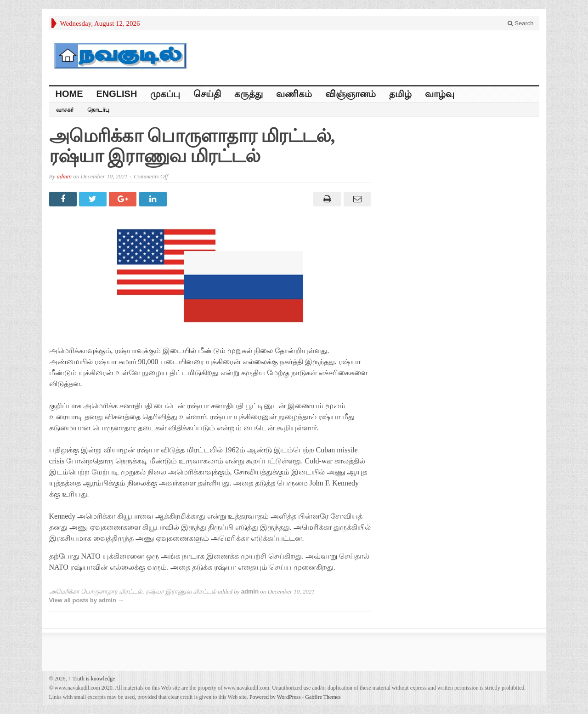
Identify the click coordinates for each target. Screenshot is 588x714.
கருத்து (249, 94)
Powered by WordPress (275, 697)
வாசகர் (65, 110)
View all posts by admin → (87, 600)
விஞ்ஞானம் (351, 94)
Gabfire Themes (323, 697)
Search (521, 23)
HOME (69, 94)
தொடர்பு (98, 110)
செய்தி (207, 94)
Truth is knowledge (92, 679)
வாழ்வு (440, 94)
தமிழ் (400, 94)
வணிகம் (294, 94)
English (117, 94)
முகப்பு (165, 94)
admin (64, 176)
